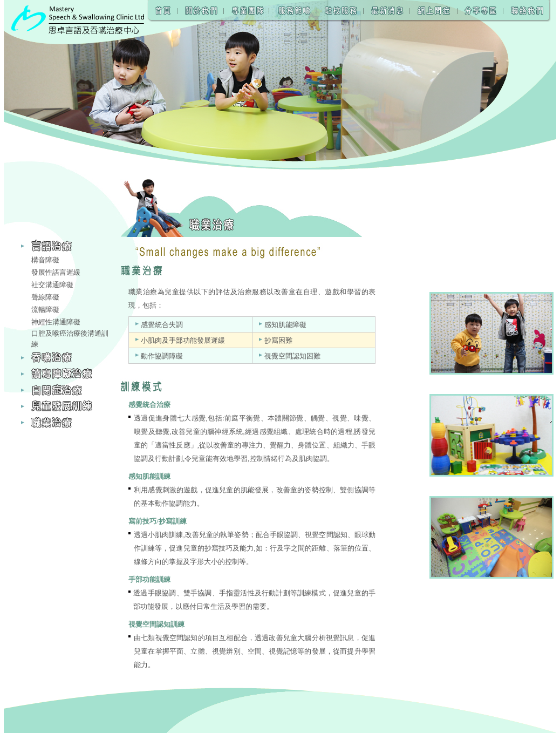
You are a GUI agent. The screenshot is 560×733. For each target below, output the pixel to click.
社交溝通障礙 (52, 285)
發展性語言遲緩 (56, 272)
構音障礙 (45, 260)
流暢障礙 (45, 310)
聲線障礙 (45, 297)
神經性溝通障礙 (56, 322)
